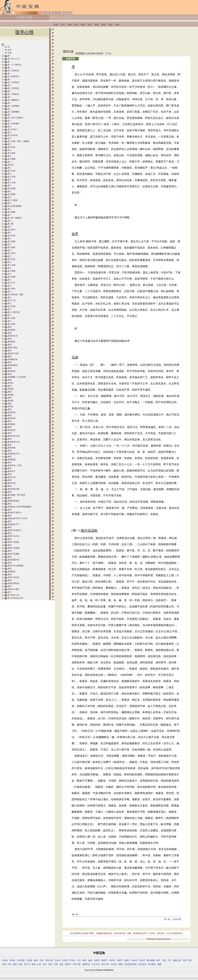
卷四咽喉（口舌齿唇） (17, 377)
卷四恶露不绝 (13, 560)
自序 (10, 50)
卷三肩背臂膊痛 (14, 206)
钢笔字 (127, 960)
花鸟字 (142, 960)
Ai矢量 (114, 964)
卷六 (10, 592)
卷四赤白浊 (12, 336)
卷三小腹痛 (12, 200)
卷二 (10, 68)
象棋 (15, 964)
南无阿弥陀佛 (131, 964)
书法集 (12, 960)
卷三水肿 (11, 265)
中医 (9, 964)
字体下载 (77, 964)
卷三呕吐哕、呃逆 (15, 295)
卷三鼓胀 (11, 271)
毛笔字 (120, 960)
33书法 (112, 960)
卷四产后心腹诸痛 (15, 566)
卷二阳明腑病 (13, 112)
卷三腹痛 (11, 194)
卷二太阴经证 (13, 88)
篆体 (90, 960)
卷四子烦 (11, 477)
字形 (164, 960)
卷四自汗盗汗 (13, 353)
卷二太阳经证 (13, 71)
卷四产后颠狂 (13, 542)
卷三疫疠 (11, 147)
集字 (158, 960)
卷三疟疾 (11, 259)
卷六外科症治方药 (15, 598)
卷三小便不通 (13, 312)
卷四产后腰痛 (13, 554)
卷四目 (10, 383)
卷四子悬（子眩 (14, 465)
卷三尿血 (11, 324)
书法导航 (21, 960)
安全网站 (152, 964)
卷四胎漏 (11, 460)
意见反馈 (142, 964)
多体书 (135, 960)
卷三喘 (10, 165)
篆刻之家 (177, 960)
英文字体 (105, 964)
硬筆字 (68, 964)
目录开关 (70, 59)
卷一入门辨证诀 (14, 65)
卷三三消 (11, 300)
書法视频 (151, 960)
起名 (39, 964)
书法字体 (49, 960)
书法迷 (5, 960)
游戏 (20, 964)
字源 (185, 960)
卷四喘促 (11, 572)
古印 (79, 960)
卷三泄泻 (11, 253)
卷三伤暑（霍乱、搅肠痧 (18, 141)
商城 (34, 964)
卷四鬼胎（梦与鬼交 (16, 495)
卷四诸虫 (11, 424)
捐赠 (159, 964)
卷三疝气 (11, 283)
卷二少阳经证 (13, 82)
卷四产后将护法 (14, 530)
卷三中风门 (12, 129)
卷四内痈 (11, 418)
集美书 (104, 960)
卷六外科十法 (13, 595)
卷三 (10, 127)
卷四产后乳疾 (13, 577)
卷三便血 (11, 318)
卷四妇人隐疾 (13, 589)
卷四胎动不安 (13, 454)
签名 (61, 964)
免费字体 (86, 964)
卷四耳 (10, 407)
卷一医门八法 (13, 59)
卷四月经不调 (13, 436)
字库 (41, 960)
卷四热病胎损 (13, 501)
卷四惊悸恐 (12, 365)
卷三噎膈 (11, 241)
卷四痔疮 (11, 412)
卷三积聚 (11, 277)
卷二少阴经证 (13, 94)
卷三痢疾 (11, 247)
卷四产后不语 (13, 536)
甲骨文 (73, 960)
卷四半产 (11, 471)
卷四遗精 (11, 330)
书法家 (29, 960)
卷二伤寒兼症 (13, 124)
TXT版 (108, 54)
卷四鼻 (10, 401)
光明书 (97, 960)
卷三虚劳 (11, 153)
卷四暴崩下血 (13, 442)
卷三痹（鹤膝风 (14, 218)
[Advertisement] (123, 39)
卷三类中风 (12, 135)
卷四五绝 (11, 430)
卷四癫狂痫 (12, 359)
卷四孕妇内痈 (13, 489)
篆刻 (36, 960)
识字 (45, 964)
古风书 (65, 960)
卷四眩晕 (11, 371)
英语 (50, 964)
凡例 (10, 53)
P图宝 (121, 964)
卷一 (10, 56)
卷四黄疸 (11, 342)
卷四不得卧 (12, 348)
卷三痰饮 (11, 289)
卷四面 (10, 389)
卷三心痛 (11, 183)
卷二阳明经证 (13, 76)
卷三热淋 (11, 306)
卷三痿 (10, 224)
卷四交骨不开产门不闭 (17, 518)
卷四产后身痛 (13, 548)
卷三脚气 (11, 230)
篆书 (85, 960)
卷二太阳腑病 (13, 106)
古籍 (4, 964)
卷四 (10, 327)
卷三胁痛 (11, 188)
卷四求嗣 (11, 448)
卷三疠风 (11, 236)
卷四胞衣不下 (13, 524)
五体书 (58, 960)
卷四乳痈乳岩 (13, 583)
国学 (190, 960)
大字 (169, 960)
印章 (56, 964)
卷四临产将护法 (14, 513)
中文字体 (96, 964)
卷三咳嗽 (11, 159)
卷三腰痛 (11, 212)
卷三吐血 (11, 171)
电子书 (27, 964)
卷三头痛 (11, 177)
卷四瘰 (10, 395)
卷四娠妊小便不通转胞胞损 (19, 507)
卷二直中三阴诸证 (15, 118)
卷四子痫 (11, 483)
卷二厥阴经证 (13, 100)
